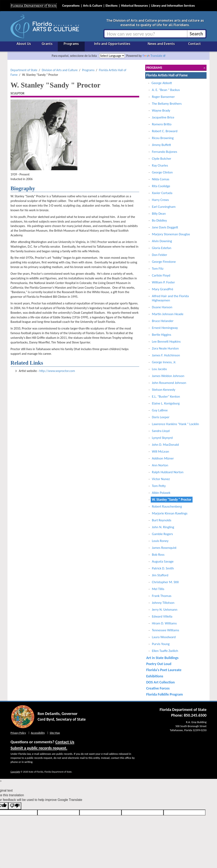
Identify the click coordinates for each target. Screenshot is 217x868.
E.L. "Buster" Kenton (166, 397)
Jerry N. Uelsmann (165, 610)
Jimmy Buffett (162, 145)
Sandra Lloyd (161, 431)
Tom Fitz (158, 269)
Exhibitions (155, 676)
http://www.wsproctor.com (57, 371)
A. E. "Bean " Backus (166, 90)
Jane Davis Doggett (165, 227)
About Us (24, 44)
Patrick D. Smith (163, 568)
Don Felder (160, 255)
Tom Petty (159, 486)
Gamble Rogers (162, 534)
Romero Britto (162, 124)
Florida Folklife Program (165, 694)
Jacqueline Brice (163, 117)
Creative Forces (158, 688)
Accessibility (38, 733)
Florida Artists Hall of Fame (167, 75)
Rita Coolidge (161, 186)
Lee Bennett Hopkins (166, 342)
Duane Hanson (162, 307)
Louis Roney (160, 541)
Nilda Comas (161, 179)
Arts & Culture (93, 6)
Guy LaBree (160, 410)
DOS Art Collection (161, 682)
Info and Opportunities (112, 44)
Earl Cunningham (164, 207)
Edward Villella (162, 616)
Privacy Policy (18, 733)
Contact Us (65, 742)
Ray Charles (160, 165)
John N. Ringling (163, 527)
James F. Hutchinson (166, 355)
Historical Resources (134, 6)
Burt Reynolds (162, 520)
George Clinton (162, 172)
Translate (152, 56)
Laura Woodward (164, 637)
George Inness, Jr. (164, 362)
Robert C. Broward (165, 131)
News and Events (161, 44)
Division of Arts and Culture (60, 70)
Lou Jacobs (159, 369)
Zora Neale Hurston (165, 348)
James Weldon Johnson (168, 376)
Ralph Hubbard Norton (168, 472)
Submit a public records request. (39, 748)
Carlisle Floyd (161, 275)
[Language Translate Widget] (112, 56)
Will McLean (161, 451)
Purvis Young (161, 644)
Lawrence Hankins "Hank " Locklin (175, 424)
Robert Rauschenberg (167, 506)
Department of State (24, 70)
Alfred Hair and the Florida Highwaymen (170, 298)
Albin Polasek (161, 493)
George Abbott (162, 83)
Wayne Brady (161, 110)
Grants (47, 44)
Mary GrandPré (163, 289)
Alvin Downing (162, 241)
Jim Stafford (160, 575)
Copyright (15, 772)
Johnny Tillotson (163, 603)
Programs (71, 44)
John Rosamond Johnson (169, 383)
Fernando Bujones (165, 152)
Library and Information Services (173, 6)
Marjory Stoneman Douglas (171, 234)
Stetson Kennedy (164, 390)
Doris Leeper (161, 417)
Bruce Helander (163, 321)
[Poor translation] (15, 806)
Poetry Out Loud (159, 664)
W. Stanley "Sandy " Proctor (172, 500)
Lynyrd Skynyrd (162, 438)
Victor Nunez (161, 479)
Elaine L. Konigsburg (166, 403)
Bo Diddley (159, 220)
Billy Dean (159, 214)
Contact (194, 44)
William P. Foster (163, 282)
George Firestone (164, 262)
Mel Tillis (158, 589)
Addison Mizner (163, 458)
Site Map (55, 733)
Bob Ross (158, 555)
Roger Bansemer (163, 97)
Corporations (71, 6)
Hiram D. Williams (164, 623)
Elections (111, 6)
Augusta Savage (163, 561)
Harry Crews (160, 200)
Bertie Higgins (162, 335)
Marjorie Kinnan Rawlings (170, 513)
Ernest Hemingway (165, 328)
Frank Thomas (162, 596)
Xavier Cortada (162, 193)
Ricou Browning (163, 138)
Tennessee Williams (166, 630)
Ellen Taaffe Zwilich (165, 651)
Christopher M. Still (165, 582)
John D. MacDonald (165, 445)
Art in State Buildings (162, 658)
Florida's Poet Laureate (164, 670)
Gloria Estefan (162, 248)
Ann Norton (160, 465)
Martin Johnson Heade (168, 314)
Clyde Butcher (162, 159)
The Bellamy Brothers (167, 104)
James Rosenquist (164, 548)
